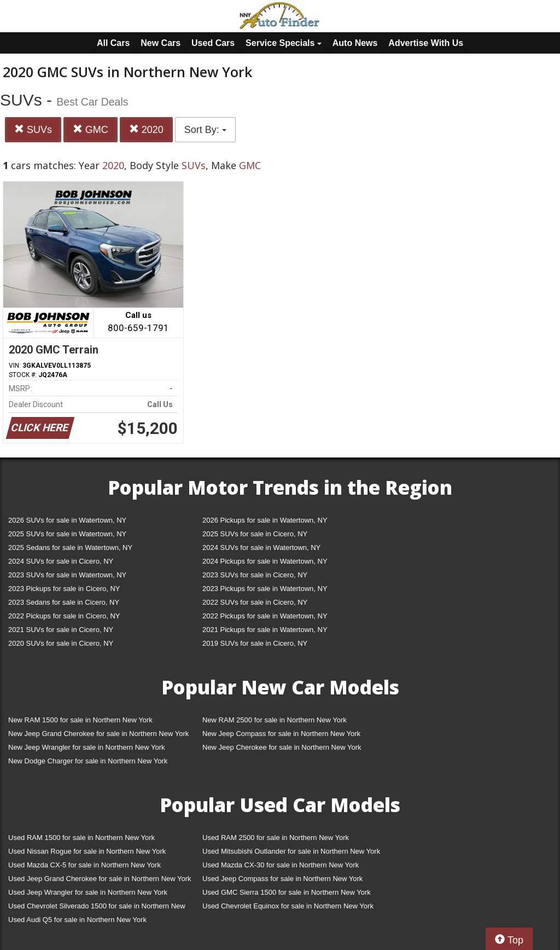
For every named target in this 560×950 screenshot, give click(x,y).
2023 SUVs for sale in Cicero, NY (255, 575)
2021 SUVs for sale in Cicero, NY (61, 630)
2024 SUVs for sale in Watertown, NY (261, 548)
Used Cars (213, 43)
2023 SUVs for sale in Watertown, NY (67, 575)
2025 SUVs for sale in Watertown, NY (67, 534)
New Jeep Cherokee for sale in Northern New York (282, 747)
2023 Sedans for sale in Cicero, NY (64, 602)
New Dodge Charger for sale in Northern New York (88, 761)
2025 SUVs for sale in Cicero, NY (255, 534)
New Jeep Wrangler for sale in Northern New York (87, 747)
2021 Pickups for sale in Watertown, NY (265, 630)
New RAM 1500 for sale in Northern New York (80, 720)
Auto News (355, 43)
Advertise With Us (426, 43)
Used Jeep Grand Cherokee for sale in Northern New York (100, 879)
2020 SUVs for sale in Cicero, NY (61, 643)
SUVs (33, 129)
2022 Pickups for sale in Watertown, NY (265, 616)
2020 (146, 129)
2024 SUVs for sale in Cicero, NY (61, 561)
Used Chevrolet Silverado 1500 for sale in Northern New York (97, 908)
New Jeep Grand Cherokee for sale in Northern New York (98, 734)
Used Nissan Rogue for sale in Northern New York (87, 851)
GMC (91, 129)
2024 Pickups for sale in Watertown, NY (265, 561)
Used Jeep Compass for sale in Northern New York (282, 879)
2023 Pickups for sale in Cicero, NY (64, 589)
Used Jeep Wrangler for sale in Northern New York (88, 892)
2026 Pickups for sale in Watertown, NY (265, 520)
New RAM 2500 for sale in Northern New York (275, 720)
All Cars (113, 43)
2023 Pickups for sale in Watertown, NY (265, 589)
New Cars (161, 43)
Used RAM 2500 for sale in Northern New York (276, 838)
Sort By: (205, 130)
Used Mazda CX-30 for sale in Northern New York (281, 865)
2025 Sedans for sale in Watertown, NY (70, 548)
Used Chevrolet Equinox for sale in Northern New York (288, 906)
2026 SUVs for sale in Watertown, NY (67, 520)
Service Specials (284, 43)
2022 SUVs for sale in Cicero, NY (255, 602)
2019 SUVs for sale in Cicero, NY (255, 643)
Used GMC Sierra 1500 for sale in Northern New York (287, 892)
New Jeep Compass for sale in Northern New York (281, 734)
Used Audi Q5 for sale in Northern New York (77, 920)
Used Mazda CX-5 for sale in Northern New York (84, 865)
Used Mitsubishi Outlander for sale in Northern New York (291, 851)
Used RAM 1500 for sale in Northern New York (81, 838)
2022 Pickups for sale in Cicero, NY (64, 616)
